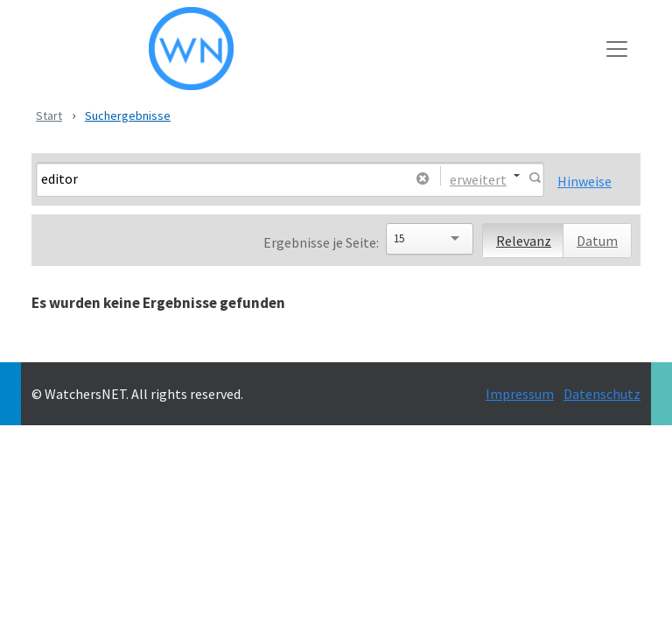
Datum (597, 241)
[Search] (221, 178)
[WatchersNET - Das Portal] (320, 49)
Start (49, 115)
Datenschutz (602, 394)
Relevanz (524, 241)
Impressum (520, 394)
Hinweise (584, 181)
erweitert (478, 178)
